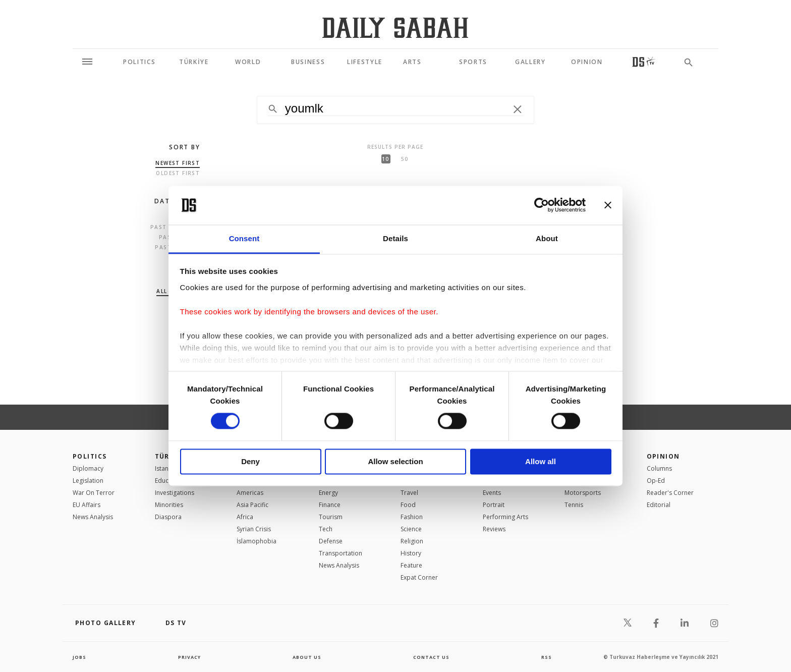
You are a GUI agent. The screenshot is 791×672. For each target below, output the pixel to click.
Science (411, 529)
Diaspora (168, 517)
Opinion (663, 456)
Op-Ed (656, 481)
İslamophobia (257, 541)
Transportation (341, 553)
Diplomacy (88, 468)
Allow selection (395, 461)
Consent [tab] (244, 238)
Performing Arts (505, 517)
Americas (250, 493)
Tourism (331, 517)
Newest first (178, 163)
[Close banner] (608, 205)
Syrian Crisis (254, 529)
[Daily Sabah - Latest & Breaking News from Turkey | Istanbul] (395, 27)
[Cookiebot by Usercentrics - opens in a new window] (542, 205)
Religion (412, 541)
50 (405, 159)
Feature (411, 565)
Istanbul (166, 468)
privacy (189, 657)
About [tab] (547, 238)
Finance (330, 505)
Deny (250, 461)
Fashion (412, 517)
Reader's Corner (670, 493)
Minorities (169, 505)
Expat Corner (419, 577)
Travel (409, 493)
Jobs (80, 657)
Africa (245, 517)
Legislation (88, 481)
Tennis (574, 505)
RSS (546, 657)
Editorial (659, 505)
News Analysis (93, 517)
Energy (328, 493)
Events (492, 493)
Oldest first (178, 173)
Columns (659, 468)
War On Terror (94, 493)
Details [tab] (395, 238)
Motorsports (583, 493)
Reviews (494, 529)
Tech (326, 529)
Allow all (541, 461)
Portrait (494, 505)
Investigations (175, 493)
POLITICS (90, 456)
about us (307, 657)
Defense (331, 541)
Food (408, 505)
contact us (432, 657)
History (411, 553)
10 (385, 159)
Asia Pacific (252, 505)
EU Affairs (87, 505)
